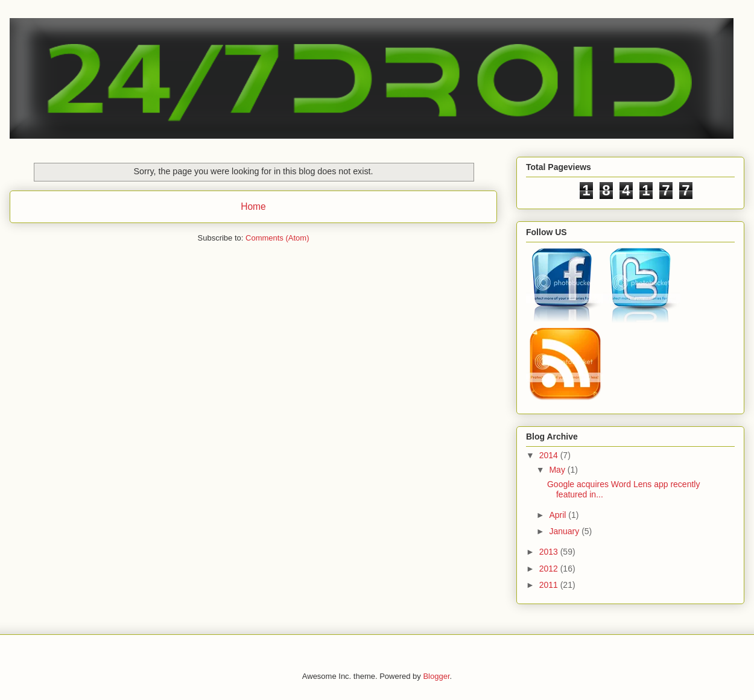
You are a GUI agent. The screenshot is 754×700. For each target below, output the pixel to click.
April (559, 515)
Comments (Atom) (277, 238)
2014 (550, 455)
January (565, 531)
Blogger (436, 676)
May (558, 470)
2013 (550, 552)
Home (253, 207)
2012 (550, 569)
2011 (550, 585)
